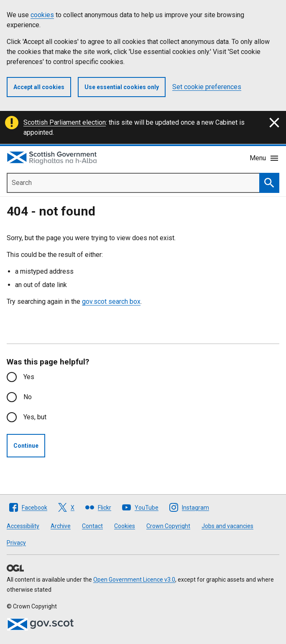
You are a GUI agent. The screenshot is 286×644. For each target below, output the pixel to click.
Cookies (125, 526)
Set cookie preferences (207, 87)
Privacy (16, 543)
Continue (26, 446)
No (28, 397)
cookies (42, 15)
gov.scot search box (111, 301)
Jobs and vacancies (227, 526)
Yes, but (35, 417)
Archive (61, 526)
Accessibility (23, 526)
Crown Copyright (168, 526)
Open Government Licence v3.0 (134, 580)
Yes (29, 377)
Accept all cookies (39, 87)
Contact (92, 526)
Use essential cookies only (122, 87)
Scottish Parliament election (65, 122)
